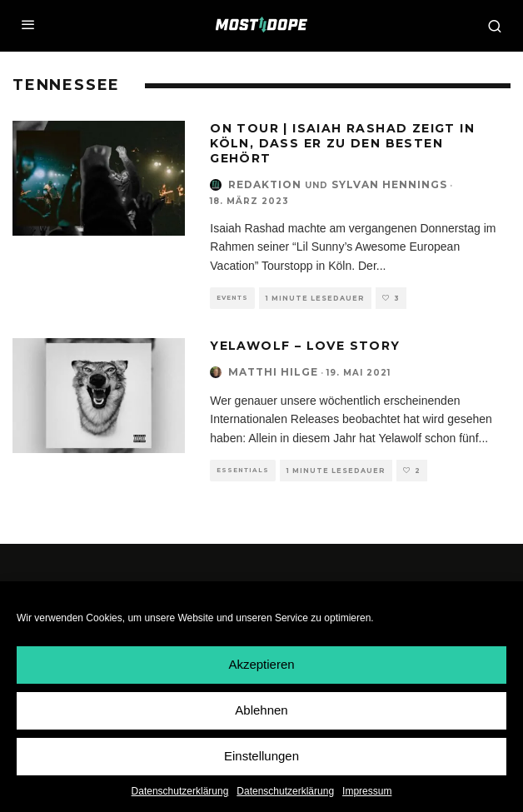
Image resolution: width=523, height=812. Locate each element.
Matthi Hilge (273, 372)
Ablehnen (261, 711)
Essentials (243, 470)
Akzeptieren (261, 665)
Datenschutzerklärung (180, 791)
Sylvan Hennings (389, 184)
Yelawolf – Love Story (305, 346)
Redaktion (265, 184)
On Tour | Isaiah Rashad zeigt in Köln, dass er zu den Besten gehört (342, 143)
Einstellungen (261, 757)
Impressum (367, 791)
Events (232, 298)
